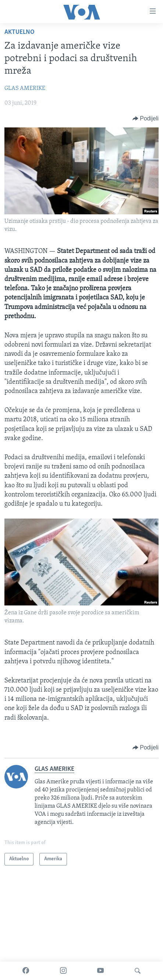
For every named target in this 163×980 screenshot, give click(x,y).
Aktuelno (20, 32)
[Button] (146, 119)
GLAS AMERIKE (25, 88)
